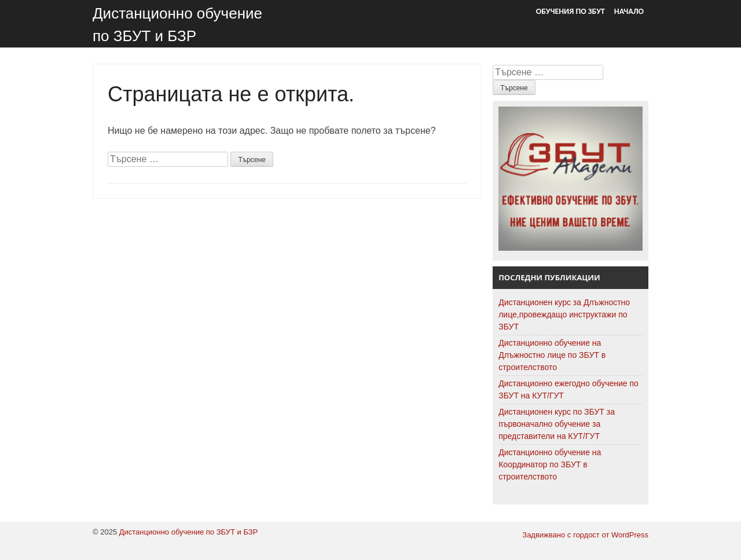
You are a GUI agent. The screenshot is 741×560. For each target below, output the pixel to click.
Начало (629, 11)
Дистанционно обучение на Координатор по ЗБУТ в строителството (550, 464)
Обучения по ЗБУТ (571, 11)
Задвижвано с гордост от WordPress (585, 535)
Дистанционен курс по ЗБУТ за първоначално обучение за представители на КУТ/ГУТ (557, 424)
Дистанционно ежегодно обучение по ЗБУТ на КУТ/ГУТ (568, 389)
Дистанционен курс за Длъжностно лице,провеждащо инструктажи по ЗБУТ (564, 314)
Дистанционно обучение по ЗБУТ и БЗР (189, 532)
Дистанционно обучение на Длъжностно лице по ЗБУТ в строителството (552, 355)
